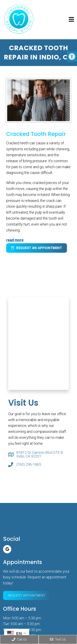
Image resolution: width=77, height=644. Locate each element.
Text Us (58, 639)
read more (15, 240)
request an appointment (37, 248)
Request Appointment (27, 595)
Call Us (19, 639)
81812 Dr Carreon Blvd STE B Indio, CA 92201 (40, 454)
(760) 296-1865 (29, 464)
